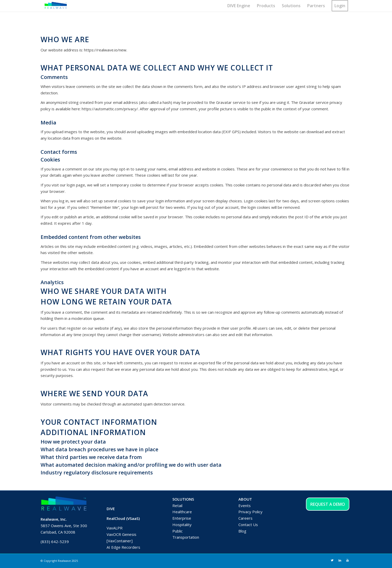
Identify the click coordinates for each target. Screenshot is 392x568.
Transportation (186, 537)
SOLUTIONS (183, 499)
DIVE (111, 509)
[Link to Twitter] (332, 560)
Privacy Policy (250, 512)
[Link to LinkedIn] (340, 560)
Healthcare (182, 512)
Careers (245, 518)
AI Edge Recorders (123, 547)
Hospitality (182, 525)
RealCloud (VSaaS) (123, 518)
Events (245, 506)
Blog (242, 531)
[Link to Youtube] (348, 560)
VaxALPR (115, 528)
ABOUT (245, 499)
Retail (177, 506)
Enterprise (182, 518)
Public (178, 531)
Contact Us (248, 525)
